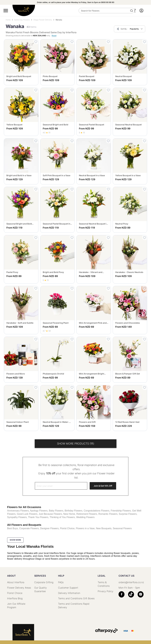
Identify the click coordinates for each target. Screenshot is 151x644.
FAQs (61, 582)
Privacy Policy (106, 591)
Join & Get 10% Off (103, 486)
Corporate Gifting (44, 582)
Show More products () (76, 444)
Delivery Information (69, 593)
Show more (15, 540)
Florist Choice (15, 593)
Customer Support (68, 588)
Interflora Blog (15, 598)
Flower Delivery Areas (19, 588)
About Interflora (16, 582)
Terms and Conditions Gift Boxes (76, 598)
